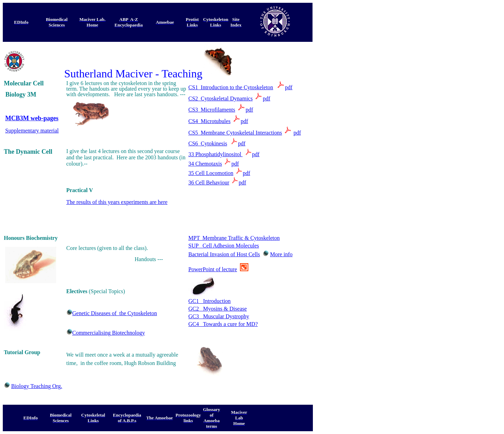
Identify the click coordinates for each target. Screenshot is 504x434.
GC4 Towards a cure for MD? (223, 324)
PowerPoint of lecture (213, 269)
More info (281, 254)
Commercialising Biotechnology (108, 333)
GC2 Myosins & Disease (218, 309)
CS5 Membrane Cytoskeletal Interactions (235, 133)
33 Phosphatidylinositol (216, 154)
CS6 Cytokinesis (208, 143)
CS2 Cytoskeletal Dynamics (220, 98)
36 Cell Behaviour (209, 182)
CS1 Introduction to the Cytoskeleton (231, 87)
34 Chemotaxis (205, 164)
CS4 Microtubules (209, 121)
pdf (289, 87)
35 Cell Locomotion (211, 173)
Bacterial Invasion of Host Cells (224, 254)
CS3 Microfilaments (212, 110)
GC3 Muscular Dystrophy (219, 316)
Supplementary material (32, 131)
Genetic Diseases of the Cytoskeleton (115, 313)
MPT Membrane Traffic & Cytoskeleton (234, 238)
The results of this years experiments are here (117, 202)
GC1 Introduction (209, 301)
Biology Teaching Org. (37, 386)
